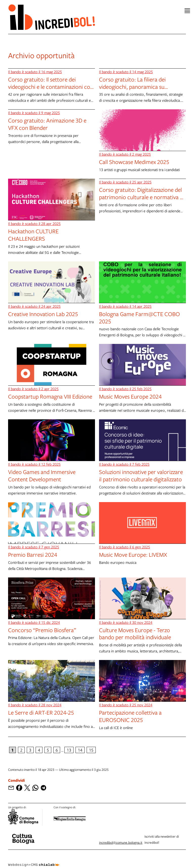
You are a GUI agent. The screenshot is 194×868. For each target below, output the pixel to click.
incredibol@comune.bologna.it (121, 842)
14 (80, 750)
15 (91, 750)
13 (69, 750)
